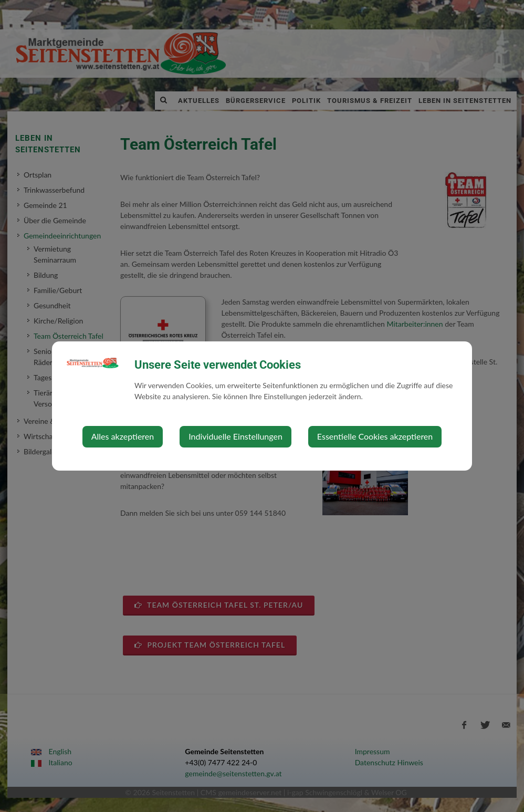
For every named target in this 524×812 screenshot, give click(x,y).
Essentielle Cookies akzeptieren (375, 436)
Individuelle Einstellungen (235, 436)
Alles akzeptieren (123, 436)
